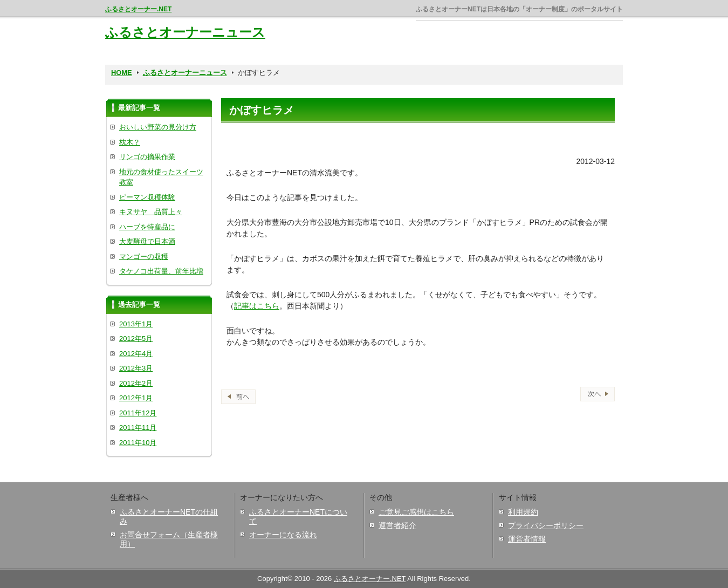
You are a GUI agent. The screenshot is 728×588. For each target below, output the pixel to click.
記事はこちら (257, 306)
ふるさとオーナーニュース (185, 32)
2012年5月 (136, 339)
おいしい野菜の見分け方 (158, 127)
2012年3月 (136, 368)
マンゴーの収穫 (144, 257)
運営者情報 (527, 539)
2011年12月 (138, 413)
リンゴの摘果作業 (147, 157)
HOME (122, 73)
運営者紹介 (397, 525)
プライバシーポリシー (546, 525)
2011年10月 (138, 443)
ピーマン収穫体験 (147, 197)
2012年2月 (136, 383)
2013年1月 (136, 324)
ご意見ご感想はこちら (416, 512)
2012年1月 (136, 398)
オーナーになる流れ (283, 535)
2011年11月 (138, 428)
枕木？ (130, 142)
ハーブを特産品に (147, 227)
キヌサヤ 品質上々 (151, 212)
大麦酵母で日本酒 (147, 241)
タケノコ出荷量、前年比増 (161, 271)
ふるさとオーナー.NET (138, 9)
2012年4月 (136, 354)
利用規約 (523, 512)
